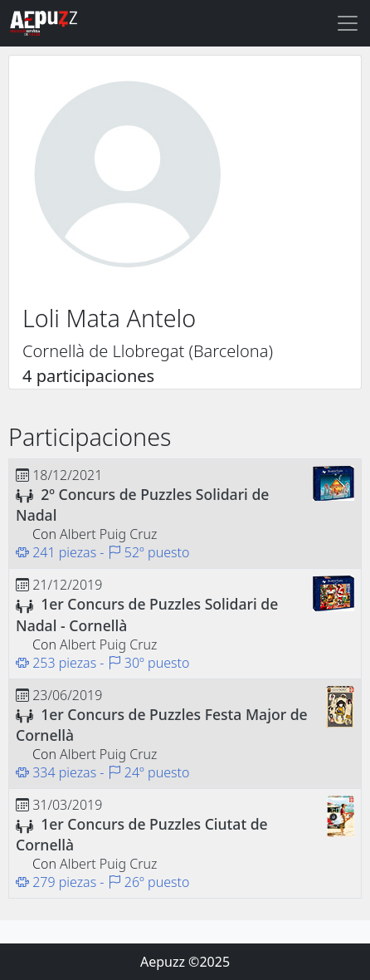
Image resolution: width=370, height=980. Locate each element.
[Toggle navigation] (348, 23)
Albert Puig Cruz (108, 534)
